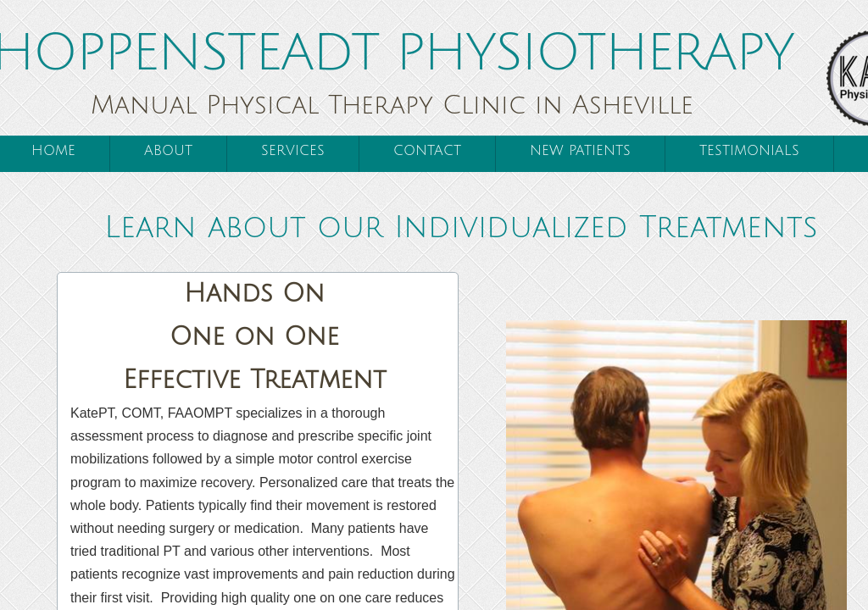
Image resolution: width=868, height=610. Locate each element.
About (168, 151)
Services (293, 151)
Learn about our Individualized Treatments (461, 227)
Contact (427, 151)
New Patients (580, 151)
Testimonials (749, 151)
